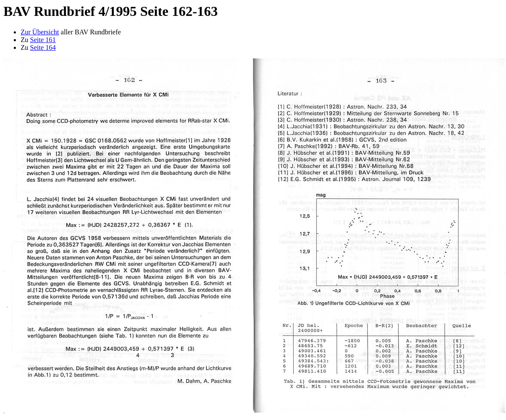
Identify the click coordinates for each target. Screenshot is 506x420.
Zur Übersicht (40, 32)
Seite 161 (43, 40)
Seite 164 (43, 47)
